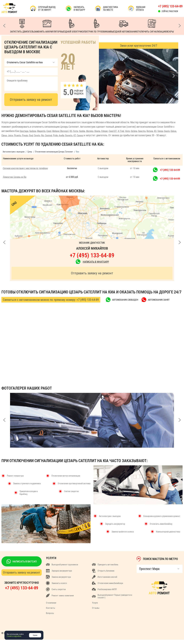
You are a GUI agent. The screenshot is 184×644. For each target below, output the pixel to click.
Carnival (71, 135)
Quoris (5, 135)
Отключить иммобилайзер (161, 528)
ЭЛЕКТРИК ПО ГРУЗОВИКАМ (96, 26)
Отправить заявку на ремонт (31, 100)
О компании (51, 607)
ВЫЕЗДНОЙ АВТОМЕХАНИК (123, 26)
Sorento (94, 135)
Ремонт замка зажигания (60, 600)
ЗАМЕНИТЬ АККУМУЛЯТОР (47, 26)
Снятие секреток (71, 496)
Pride (79, 135)
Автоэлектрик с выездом (14, 156)
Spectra (158, 131)
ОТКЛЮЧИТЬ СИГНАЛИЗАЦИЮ (152, 26)
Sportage (25, 131)
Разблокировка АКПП (104, 594)
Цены (30, 156)
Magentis (44, 131)
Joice (28, 135)
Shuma (108, 131)
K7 (100, 135)
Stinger (116, 131)
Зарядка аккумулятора (59, 575)
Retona (166, 131)
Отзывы (96, 612)
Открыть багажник (103, 575)
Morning (99, 131)
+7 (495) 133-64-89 (170, 6)
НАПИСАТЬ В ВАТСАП (22, 566)
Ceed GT (125, 131)
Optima (149, 131)
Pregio (44, 135)
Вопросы (50, 617)
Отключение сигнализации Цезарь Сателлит (54, 156)
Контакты (51, 612)
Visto (141, 131)
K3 (172, 131)
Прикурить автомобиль (105, 569)
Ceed (53, 131)
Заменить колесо (56, 587)
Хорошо (35, 635)
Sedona (34, 131)
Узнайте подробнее (14, 636)
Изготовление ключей (105, 581)
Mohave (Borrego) (66, 131)
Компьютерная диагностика (168, 536)
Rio (64, 135)
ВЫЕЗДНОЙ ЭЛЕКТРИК (71, 26)
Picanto (36, 135)
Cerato (58, 135)
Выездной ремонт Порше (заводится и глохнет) (112, 601)
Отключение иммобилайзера (108, 587)
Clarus (21, 135)
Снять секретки (56, 594)
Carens (106, 135)
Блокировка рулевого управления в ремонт (162, 520)
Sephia (90, 131)
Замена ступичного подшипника (27, 488)
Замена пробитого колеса (123, 536)
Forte (83, 131)
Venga (178, 131)
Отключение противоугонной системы (74, 488)
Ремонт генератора (15, 480)
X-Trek (134, 131)
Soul (51, 135)
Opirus (13, 135)
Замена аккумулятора (58, 581)
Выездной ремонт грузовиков (62, 569)
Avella (86, 135)
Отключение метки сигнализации (66, 480)
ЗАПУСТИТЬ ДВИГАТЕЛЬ (22, 26)
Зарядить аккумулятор (115, 528)
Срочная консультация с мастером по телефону (25, 173)
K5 (78, 131)
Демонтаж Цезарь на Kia (15, 181)
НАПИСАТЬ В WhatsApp (92, 266)
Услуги (95, 607)
